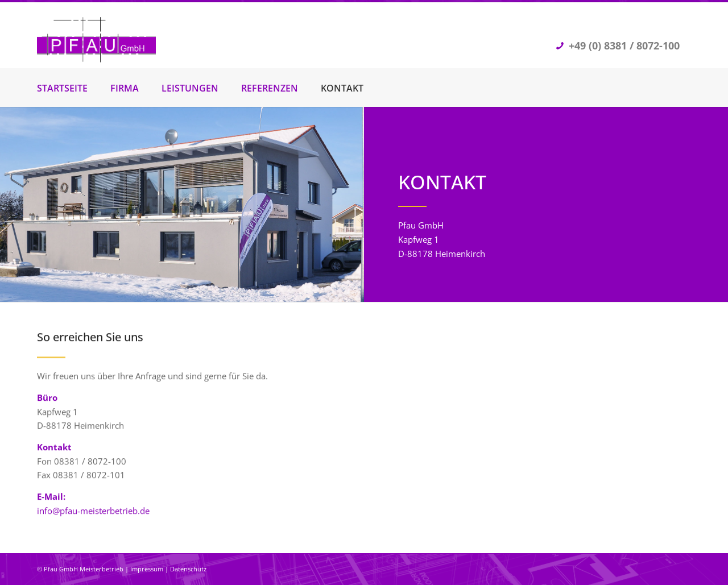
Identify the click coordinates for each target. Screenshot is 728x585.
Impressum (147, 569)
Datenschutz (188, 569)
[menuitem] (74, 88)
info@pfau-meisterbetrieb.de (93, 512)
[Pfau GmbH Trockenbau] (96, 43)
